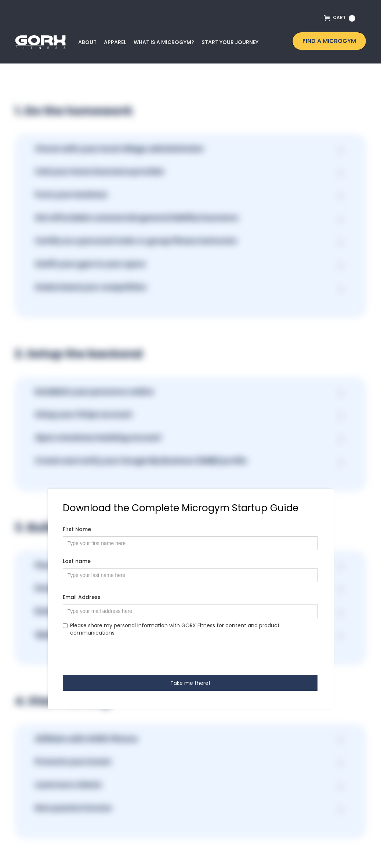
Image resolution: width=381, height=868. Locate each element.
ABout (87, 42)
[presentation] (119, 655)
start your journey (230, 42)
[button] (341, 20)
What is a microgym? (164, 42)
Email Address (82, 597)
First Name (77, 529)
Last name (77, 561)
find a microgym (329, 41)
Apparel (115, 42)
